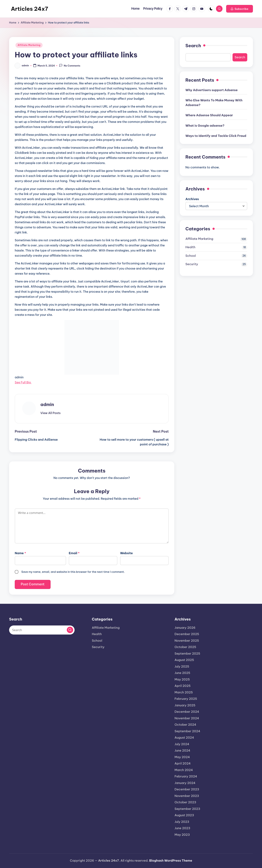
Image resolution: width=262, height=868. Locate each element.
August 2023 (184, 815)
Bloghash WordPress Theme (171, 861)
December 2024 (187, 712)
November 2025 (187, 641)
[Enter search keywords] (42, 630)
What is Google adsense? (205, 126)
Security (192, 264)
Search (193, 46)
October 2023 (185, 802)
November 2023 (187, 796)
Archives (192, 199)
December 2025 (187, 634)
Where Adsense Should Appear (209, 115)
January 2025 (185, 705)
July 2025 (182, 666)
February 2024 (186, 776)
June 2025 (182, 673)
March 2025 (184, 692)
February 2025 (186, 699)
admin (47, 404)
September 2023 (187, 809)
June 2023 (182, 828)
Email (74, 553)
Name (20, 553)
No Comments (70, 65)
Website (126, 553)
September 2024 (187, 731)
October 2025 (185, 647)
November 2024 (187, 718)
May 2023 (182, 835)
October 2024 (185, 725)
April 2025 (182, 686)
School (191, 256)
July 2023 (182, 822)
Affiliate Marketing (29, 45)
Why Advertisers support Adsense (212, 90)
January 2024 (185, 783)
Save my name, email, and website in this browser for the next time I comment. (73, 572)
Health (190, 247)
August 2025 (184, 660)
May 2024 (182, 757)
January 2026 (185, 628)
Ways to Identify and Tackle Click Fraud (216, 136)
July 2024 (182, 744)
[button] (240, 9)
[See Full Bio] (33, 382)
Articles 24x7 (29, 9)
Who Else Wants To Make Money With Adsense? (214, 103)
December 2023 (187, 789)
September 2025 (187, 654)
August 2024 (184, 738)
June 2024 (182, 750)
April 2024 (183, 763)
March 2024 (184, 770)
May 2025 (182, 679)
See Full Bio (23, 382)
